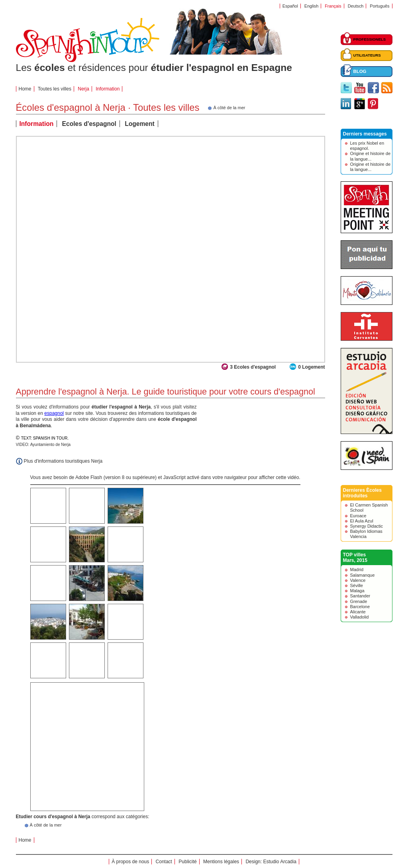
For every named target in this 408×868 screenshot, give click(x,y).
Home (25, 89)
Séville (357, 585)
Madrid (357, 570)
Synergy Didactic (367, 526)
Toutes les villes (55, 89)
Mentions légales (221, 862)
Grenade (359, 601)
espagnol (54, 413)
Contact (164, 862)
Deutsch (356, 6)
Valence (358, 580)
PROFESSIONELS (370, 39)
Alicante (358, 612)
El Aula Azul (362, 521)
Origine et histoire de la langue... (371, 156)
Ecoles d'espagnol (89, 124)
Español (290, 6)
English (311, 6)
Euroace (358, 516)
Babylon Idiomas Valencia (366, 534)
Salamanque (363, 575)
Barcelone (360, 607)
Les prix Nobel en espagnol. (367, 146)
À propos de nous (130, 862)
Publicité (187, 862)
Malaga (357, 591)
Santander (360, 596)
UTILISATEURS (367, 55)
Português (380, 6)
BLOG (360, 71)
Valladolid (360, 617)
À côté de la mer (46, 825)
